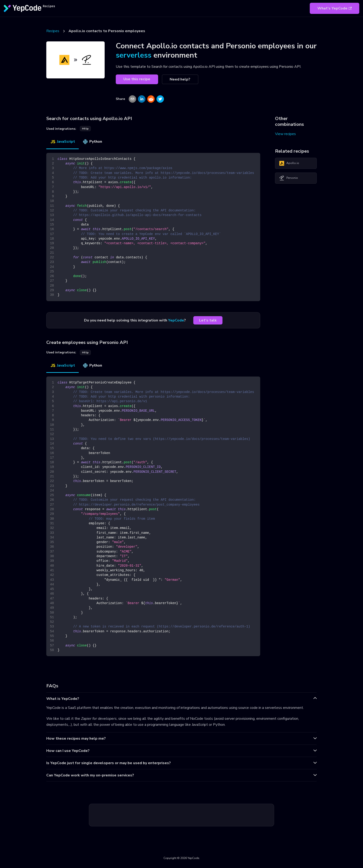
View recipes (285, 134)
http (85, 129)
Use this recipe (137, 79)
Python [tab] (92, 142)
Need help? (180, 79)
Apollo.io (289, 163)
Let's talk (208, 320)
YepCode (176, 320)
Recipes (53, 31)
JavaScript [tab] (63, 142)
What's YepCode (335, 8)
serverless (134, 55)
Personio (288, 178)
